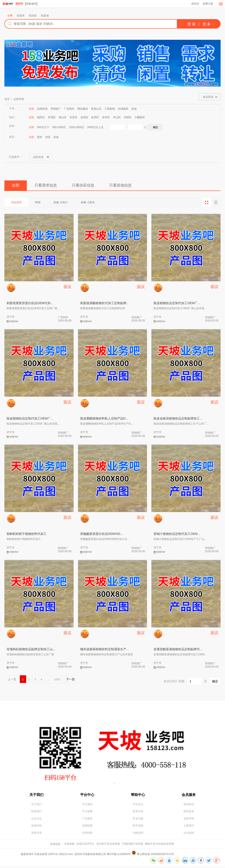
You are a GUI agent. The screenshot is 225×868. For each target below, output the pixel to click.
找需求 (21, 16)
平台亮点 (138, 805)
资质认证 (96, 109)
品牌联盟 (87, 827)
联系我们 (36, 813)
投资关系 (138, 813)
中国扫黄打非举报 (132, 845)
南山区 (63, 118)
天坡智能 (69, 845)
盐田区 (95, 118)
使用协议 (189, 805)
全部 (31, 109)
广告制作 (69, 109)
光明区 (128, 118)
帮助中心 (138, 795)
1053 (57, 680)
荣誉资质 (36, 834)
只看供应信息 (89, 186)
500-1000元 (59, 127)
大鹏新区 (140, 118)
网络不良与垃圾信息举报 (160, 845)
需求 (40, 137)
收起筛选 (208, 97)
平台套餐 (87, 813)
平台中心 (87, 795)
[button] (97, 83)
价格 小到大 (92, 203)
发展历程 (36, 827)
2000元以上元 (95, 127)
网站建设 (83, 109)
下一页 (70, 680)
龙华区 (106, 118)
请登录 (195, 4)
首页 (7, 99)
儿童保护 (189, 827)
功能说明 (138, 834)
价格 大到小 (64, 203)
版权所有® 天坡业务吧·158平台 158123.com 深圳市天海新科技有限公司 (64, 856)
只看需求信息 (49, 186)
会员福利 (189, 834)
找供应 (33, 16)
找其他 (45, 16)
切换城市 (31, 4)
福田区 (41, 118)
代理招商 (87, 834)
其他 (134, 109)
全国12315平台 (85, 845)
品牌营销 (19, 99)
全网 (10, 16)
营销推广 (56, 109)
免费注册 (208, 4)
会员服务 (189, 795)
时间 (40, 203)
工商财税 (110, 109)
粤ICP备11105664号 (119, 856)
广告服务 (87, 820)
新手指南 (138, 827)
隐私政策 (189, 813)
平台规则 (87, 805)
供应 (48, 137)
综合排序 (17, 203)
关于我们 (36, 795)
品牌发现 (42, 109)
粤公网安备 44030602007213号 (155, 856)
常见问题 (138, 820)
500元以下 (43, 127)
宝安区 (73, 118)
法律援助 (123, 109)
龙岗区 (84, 118)
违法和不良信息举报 (108, 845)
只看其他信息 (129, 186)
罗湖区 (52, 118)
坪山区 (117, 118)
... (48, 680)
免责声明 (189, 820)
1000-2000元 (77, 127)
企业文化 (36, 820)
